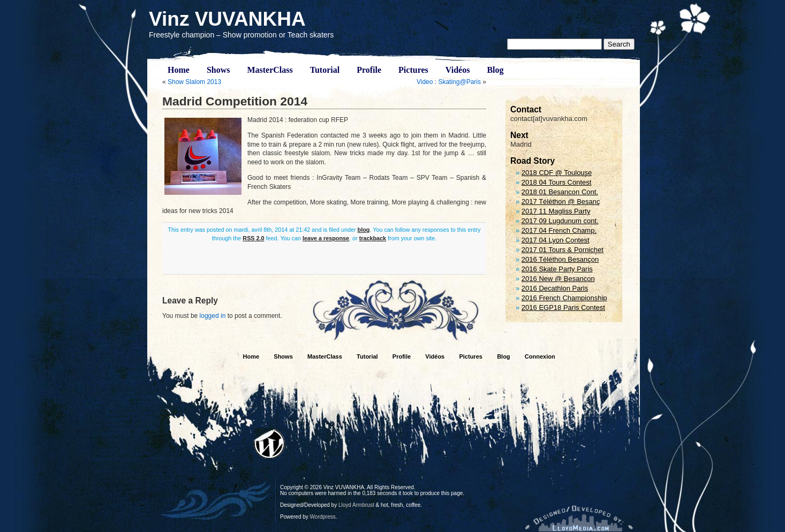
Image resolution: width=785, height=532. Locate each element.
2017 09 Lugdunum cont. (560, 221)
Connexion (540, 356)
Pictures (413, 70)
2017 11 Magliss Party (556, 211)
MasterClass (270, 70)
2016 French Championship (564, 298)
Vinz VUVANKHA (227, 19)
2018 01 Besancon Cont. (560, 192)
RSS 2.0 (253, 238)
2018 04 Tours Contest (557, 182)
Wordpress (323, 517)
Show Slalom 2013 (194, 82)
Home (179, 70)
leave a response (326, 238)
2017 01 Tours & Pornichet (563, 250)
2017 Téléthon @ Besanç (561, 202)
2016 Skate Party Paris (557, 269)
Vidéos (458, 70)
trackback (373, 238)
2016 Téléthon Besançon (560, 259)
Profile (369, 70)
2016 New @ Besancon (558, 279)
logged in (213, 316)
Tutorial (325, 70)
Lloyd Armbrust (356, 505)
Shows (218, 70)
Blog (495, 70)
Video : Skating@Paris (449, 82)
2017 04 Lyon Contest (556, 240)
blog (364, 230)
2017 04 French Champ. (559, 230)
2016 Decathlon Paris (555, 288)
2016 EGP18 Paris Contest (563, 307)
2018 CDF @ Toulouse (557, 173)
